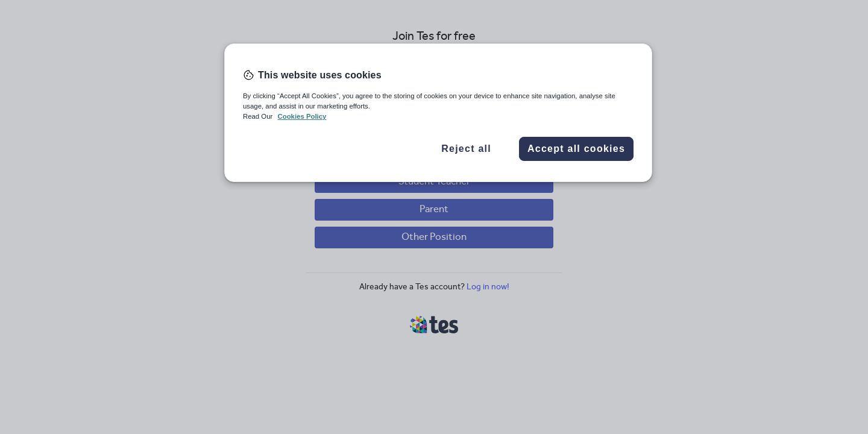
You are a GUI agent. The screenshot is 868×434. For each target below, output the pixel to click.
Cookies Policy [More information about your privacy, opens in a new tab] (302, 116)
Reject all (466, 149)
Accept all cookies (576, 149)
